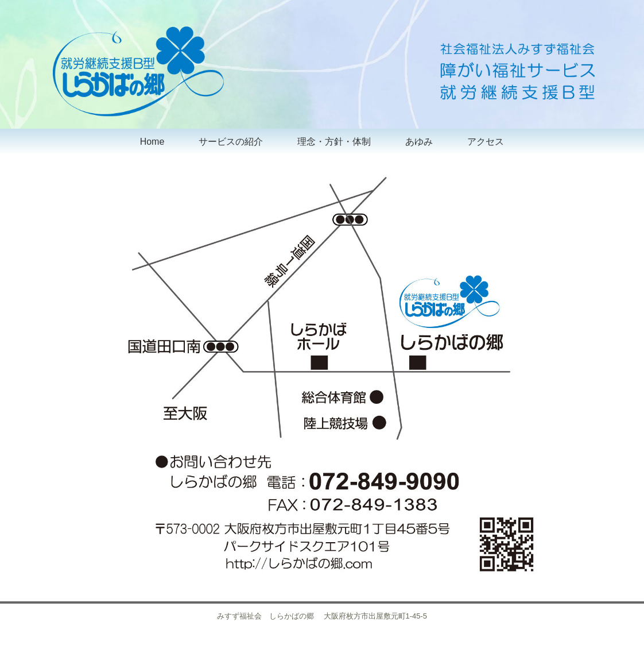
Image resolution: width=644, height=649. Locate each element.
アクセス (486, 142)
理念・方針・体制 (334, 142)
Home (152, 142)
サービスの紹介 (231, 142)
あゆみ (419, 142)
